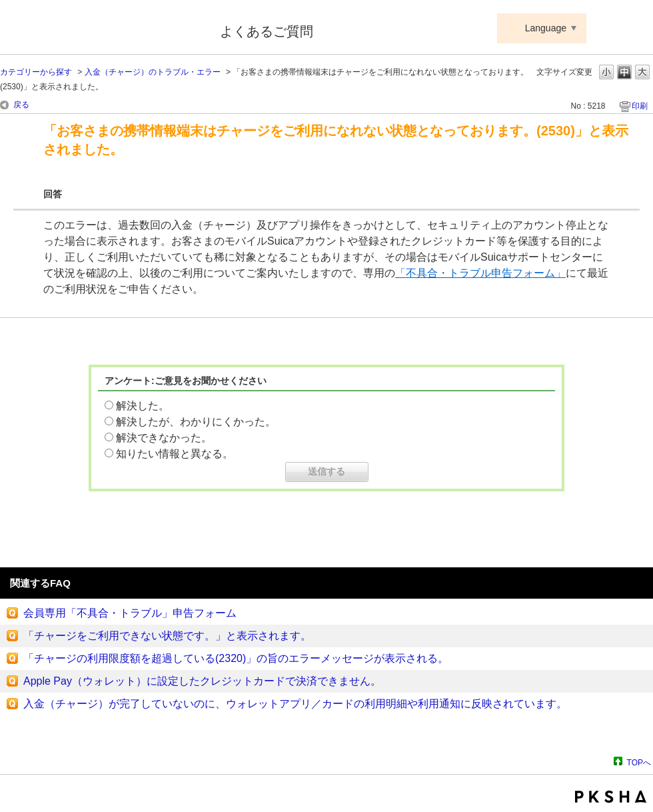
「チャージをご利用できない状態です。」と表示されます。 (167, 636)
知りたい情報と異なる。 (175, 454)
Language (546, 28)
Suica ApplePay (101, 29)
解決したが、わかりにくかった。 (196, 422)
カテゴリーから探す (36, 72)
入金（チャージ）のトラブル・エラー (153, 72)
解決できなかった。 (164, 438)
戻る (21, 105)
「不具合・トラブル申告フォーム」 (480, 273)
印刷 (640, 106)
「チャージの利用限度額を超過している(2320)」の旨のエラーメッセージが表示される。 (236, 658)
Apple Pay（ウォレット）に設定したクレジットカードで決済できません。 (202, 681)
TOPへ (639, 762)
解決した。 (143, 406)
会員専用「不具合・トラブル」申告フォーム (130, 613)
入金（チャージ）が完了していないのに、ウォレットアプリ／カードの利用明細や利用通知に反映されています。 (295, 704)
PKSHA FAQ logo (611, 797)
